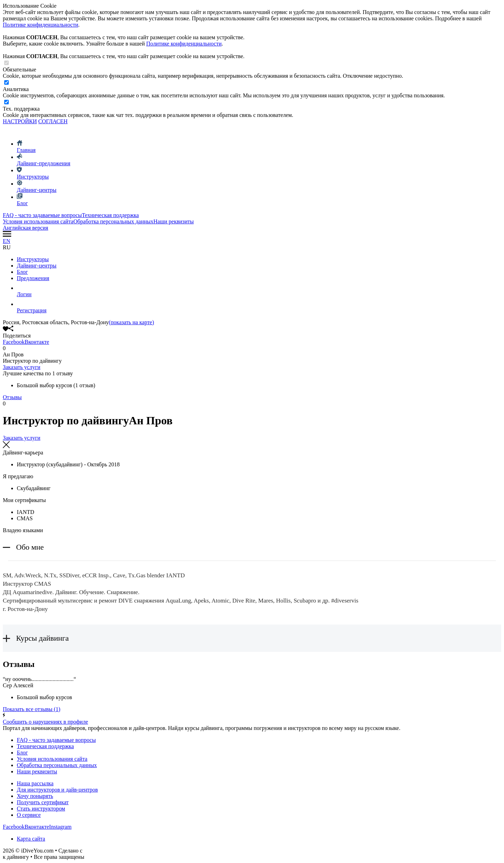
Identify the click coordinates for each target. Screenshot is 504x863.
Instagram (60, 827)
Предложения (33, 278)
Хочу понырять (35, 796)
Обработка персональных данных (114, 221)
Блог (22, 272)
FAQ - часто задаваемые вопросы (42, 215)
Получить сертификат (43, 802)
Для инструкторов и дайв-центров (57, 790)
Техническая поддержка (110, 215)
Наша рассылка (35, 783)
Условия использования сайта (38, 221)
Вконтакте (37, 342)
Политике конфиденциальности (40, 25)
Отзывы (12, 397)
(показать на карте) (131, 322)
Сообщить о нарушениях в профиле (252, 719)
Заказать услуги (22, 367)
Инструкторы (33, 259)
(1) (31, 709)
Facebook (14, 342)
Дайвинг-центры (37, 266)
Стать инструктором (41, 809)
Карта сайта (31, 839)
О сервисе (29, 815)
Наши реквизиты (173, 221)
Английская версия (26, 228)
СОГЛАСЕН (53, 121)
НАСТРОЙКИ (20, 121)
